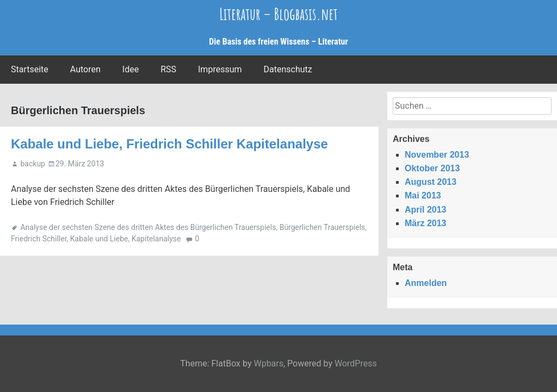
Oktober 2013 (432, 168)
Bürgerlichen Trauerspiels (323, 227)
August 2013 (431, 182)
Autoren (85, 69)
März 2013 (426, 223)
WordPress (356, 363)
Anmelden (426, 283)
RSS (168, 69)
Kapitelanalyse (156, 239)
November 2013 (437, 155)
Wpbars (268, 363)
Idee (131, 69)
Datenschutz (288, 69)
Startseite (30, 69)
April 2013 (425, 210)
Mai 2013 (423, 195)
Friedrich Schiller (39, 239)
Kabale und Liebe (99, 239)
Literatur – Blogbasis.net (278, 14)
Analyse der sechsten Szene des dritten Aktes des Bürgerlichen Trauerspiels (148, 227)
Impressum (220, 69)
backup (32, 164)
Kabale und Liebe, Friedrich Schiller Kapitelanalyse (169, 144)
